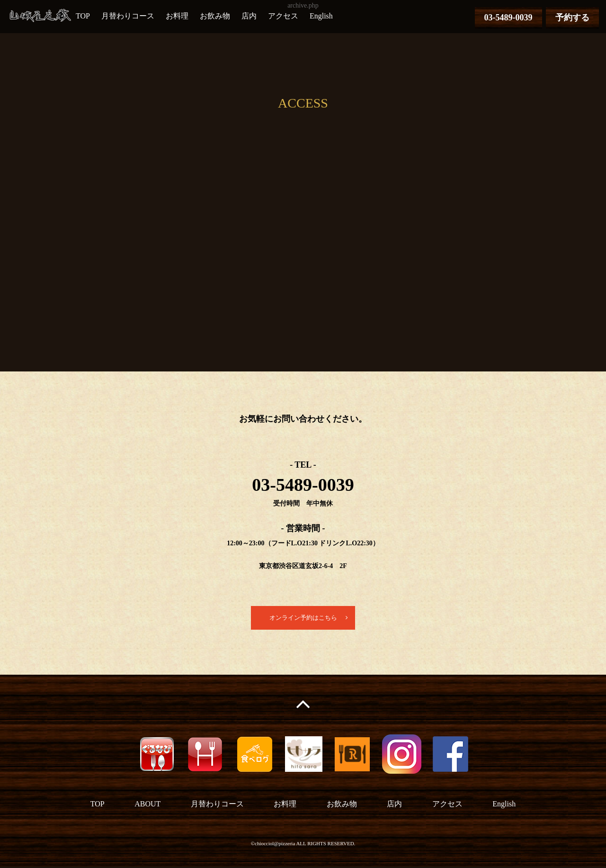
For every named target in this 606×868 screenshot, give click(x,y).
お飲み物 (215, 16)
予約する (572, 18)
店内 (249, 16)
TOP (83, 16)
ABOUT (147, 806)
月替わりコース (128, 16)
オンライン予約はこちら (303, 619)
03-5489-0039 (508, 18)
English (321, 16)
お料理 (177, 16)
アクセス (283, 16)
